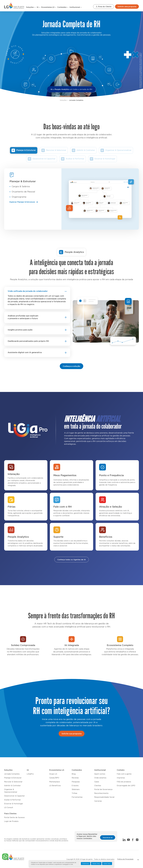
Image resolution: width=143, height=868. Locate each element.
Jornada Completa (76, 100)
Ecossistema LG (49, 7)
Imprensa (121, 778)
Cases (97, 782)
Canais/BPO (54, 778)
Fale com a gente (124, 774)
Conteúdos (63, 7)
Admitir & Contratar (86, 150)
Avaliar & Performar (75, 159)
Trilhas (74, 793)
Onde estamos (100, 778)
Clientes (98, 786)
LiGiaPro (30, 774)
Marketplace (55, 782)
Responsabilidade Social (104, 797)
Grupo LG (53, 774)
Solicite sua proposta (72, 734)
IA (38, 7)
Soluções (31, 7)
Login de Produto (11, 821)
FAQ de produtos (124, 782)
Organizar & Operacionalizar (118, 150)
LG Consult (9, 808)
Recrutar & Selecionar (56, 150)
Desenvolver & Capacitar (44, 159)
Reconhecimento (101, 793)
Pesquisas (76, 782)
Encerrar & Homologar (105, 159)
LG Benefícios (55, 786)
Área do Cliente (104, 7)
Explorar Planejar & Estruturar (24, 202)
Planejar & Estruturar (26, 150)
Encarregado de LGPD (126, 786)
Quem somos (100, 774)
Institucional (76, 7)
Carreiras (98, 801)
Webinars (76, 789)
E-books (75, 786)
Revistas (75, 778)
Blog (74, 774)
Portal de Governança (103, 789)
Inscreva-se (108, 838)
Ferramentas (77, 797)
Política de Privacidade (125, 859)
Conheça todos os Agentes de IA (72, 560)
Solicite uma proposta (127, 7)
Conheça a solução (71, 366)
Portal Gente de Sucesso (14, 818)
